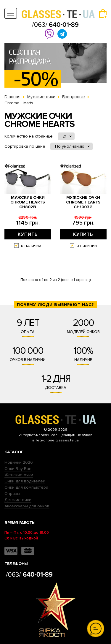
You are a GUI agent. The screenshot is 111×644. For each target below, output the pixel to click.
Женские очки (19, 475)
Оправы (12, 494)
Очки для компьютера (26, 487)
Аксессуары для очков (27, 506)
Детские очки (18, 500)
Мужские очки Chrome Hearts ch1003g (83, 202)
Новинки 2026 (19, 462)
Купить (28, 234)
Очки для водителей (25, 481)
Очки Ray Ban (18, 469)
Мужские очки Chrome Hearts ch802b (28, 202)
